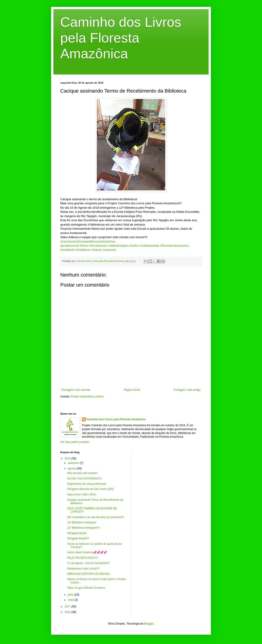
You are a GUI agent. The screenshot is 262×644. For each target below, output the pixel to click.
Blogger (149, 624)
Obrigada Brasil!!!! (78, 538)
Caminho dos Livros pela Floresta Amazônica (121, 38)
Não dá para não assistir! (82, 473)
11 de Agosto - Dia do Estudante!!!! (88, 563)
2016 (68, 612)
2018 (68, 458)
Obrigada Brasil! (77, 533)
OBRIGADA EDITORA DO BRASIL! (89, 574)
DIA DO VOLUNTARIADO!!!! (84, 479)
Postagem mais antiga (187, 390)
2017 (68, 607)
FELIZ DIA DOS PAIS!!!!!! (82, 558)
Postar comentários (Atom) (87, 397)
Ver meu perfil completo (75, 442)
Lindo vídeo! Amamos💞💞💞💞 (87, 552)
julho (71, 595)
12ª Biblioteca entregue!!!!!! (84, 528)
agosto (72, 468)
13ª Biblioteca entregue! (82, 522)
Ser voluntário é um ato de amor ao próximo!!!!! (96, 517)
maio (71, 600)
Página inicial (132, 390)
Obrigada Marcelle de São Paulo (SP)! (90, 489)
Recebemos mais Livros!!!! (83, 569)
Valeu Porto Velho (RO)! (82, 495)
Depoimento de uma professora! (87, 484)
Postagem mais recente (76, 390)
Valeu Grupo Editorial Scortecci (86, 588)
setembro (74, 463)
